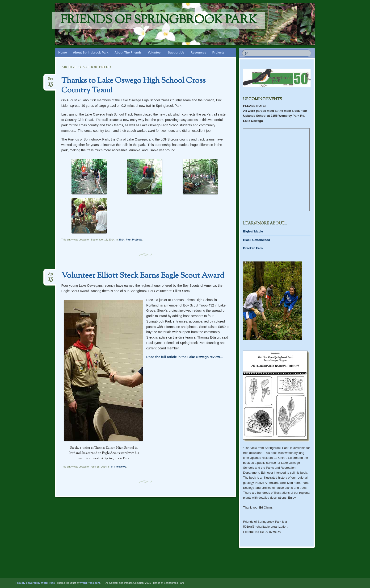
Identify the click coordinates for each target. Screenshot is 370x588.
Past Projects (134, 240)
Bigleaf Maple (253, 231)
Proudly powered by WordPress (35, 583)
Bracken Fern (253, 248)
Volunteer (155, 52)
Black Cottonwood (256, 240)
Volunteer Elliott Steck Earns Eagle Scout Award (143, 276)
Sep (50, 80)
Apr (51, 275)
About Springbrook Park (91, 52)
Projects (218, 52)
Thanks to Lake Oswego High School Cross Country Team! (133, 86)
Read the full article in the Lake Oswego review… (185, 357)
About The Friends (128, 52)
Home (63, 52)
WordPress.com (90, 583)
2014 (122, 240)
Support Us (176, 52)
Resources (198, 52)
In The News (118, 467)
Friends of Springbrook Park (159, 21)
